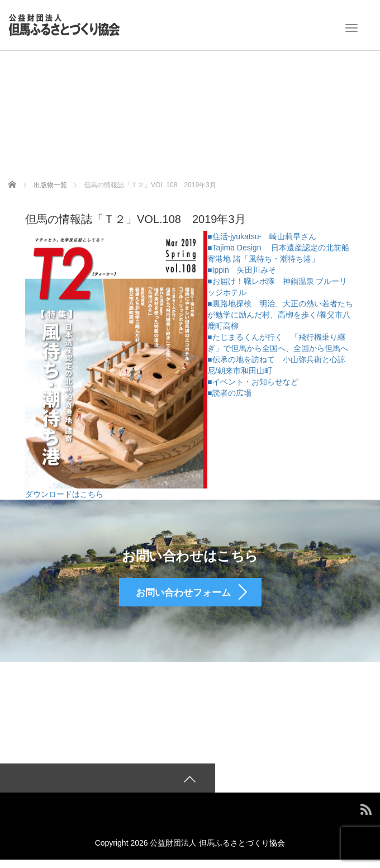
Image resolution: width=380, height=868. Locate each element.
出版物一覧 (50, 185)
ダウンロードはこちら (64, 494)
